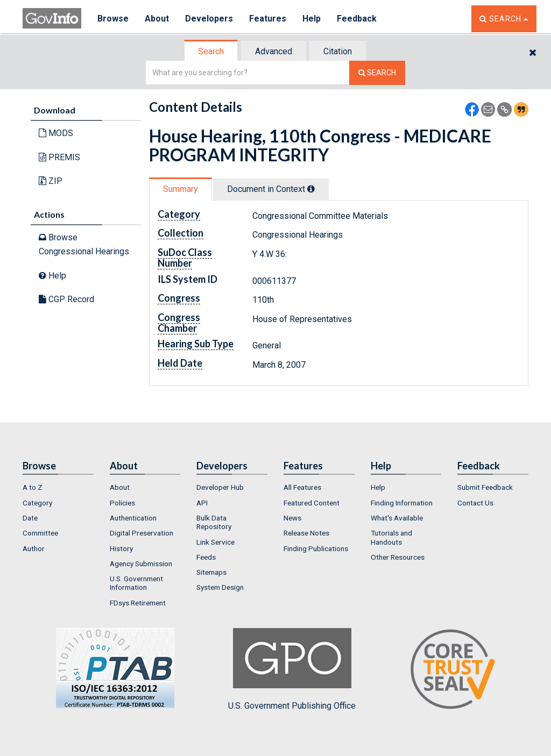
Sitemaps (211, 572)
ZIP (51, 181)
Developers (209, 19)
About (157, 19)
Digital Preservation (142, 533)
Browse (113, 19)
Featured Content (312, 503)
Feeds (206, 557)
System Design (220, 587)
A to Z (33, 487)
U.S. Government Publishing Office (292, 669)
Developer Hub (220, 487)
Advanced (274, 51)
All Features (302, 487)
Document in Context (271, 189)
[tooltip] (311, 189)
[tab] (211, 51)
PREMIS (59, 157)
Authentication (133, 518)
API (202, 503)
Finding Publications (316, 548)
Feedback (357, 19)
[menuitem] (58, 487)
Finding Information (402, 503)
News (292, 518)
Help (312, 19)
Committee (40, 533)
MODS (56, 133)
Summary (181, 189)
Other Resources (398, 557)
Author (34, 548)
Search (211, 51)
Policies (122, 503)
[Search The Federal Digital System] (377, 73)
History (121, 548)
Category (37, 503)
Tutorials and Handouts (391, 537)
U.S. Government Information (136, 583)
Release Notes (306, 533)
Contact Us (475, 503)
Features (268, 19)
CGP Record (66, 299)
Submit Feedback (485, 487)
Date (30, 518)
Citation (338, 51)
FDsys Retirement (138, 603)
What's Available (397, 518)
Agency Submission (141, 564)
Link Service (216, 542)
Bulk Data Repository (214, 522)
